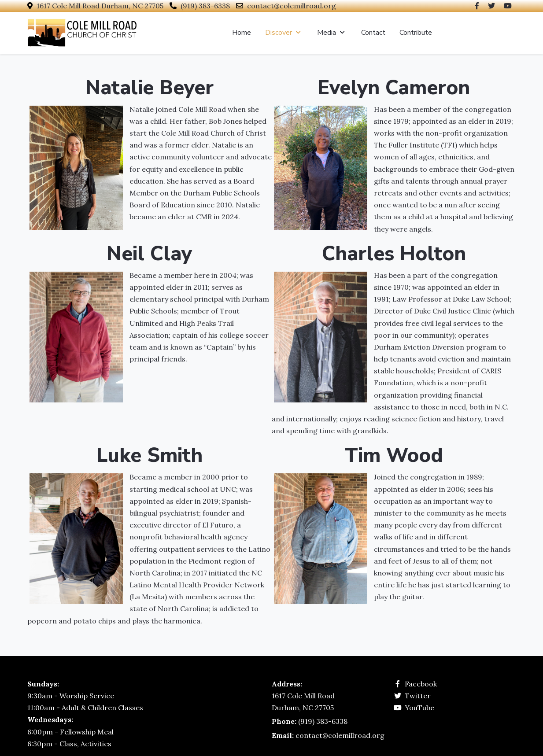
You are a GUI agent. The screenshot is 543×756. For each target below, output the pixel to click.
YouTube (419, 708)
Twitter (418, 696)
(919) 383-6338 (205, 6)
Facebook (421, 684)
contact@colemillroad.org (292, 6)
